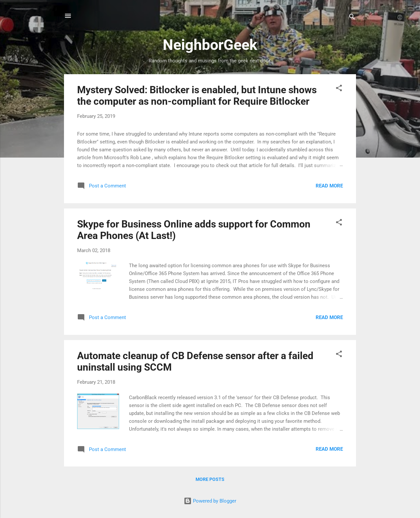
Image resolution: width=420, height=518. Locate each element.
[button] (339, 89)
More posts (210, 479)
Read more (329, 186)
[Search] (352, 18)
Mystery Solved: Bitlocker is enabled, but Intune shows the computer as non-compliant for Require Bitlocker (197, 96)
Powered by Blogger (210, 501)
